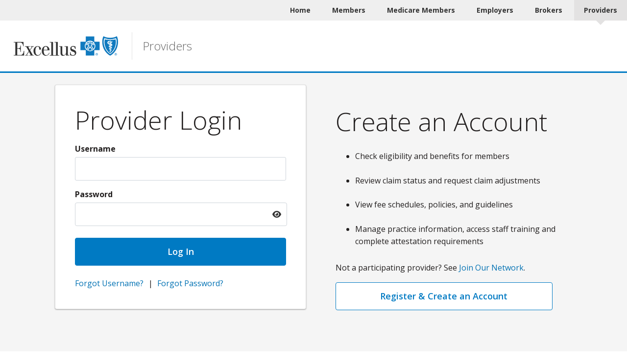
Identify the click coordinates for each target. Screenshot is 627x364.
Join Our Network (491, 268)
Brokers (549, 10)
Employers (495, 10)
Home (300, 10)
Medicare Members (421, 10)
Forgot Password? (190, 283)
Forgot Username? (109, 283)
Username (95, 149)
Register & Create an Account (444, 296)
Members (349, 10)
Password (94, 194)
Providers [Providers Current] (601, 10)
